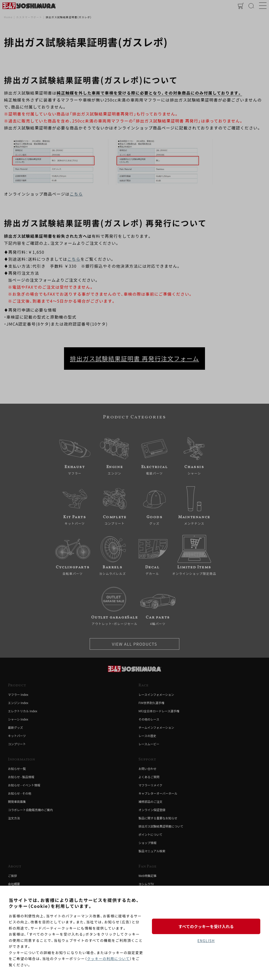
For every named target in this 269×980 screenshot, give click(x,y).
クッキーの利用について (108, 959)
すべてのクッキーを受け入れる (206, 926)
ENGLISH (206, 941)
